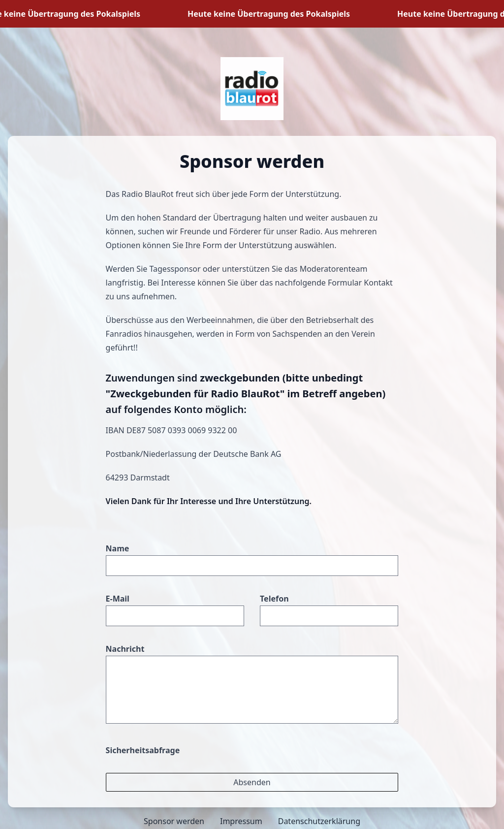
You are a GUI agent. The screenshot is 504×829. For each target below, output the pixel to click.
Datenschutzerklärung (319, 821)
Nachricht (125, 649)
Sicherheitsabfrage (143, 750)
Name (118, 548)
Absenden (252, 782)
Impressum (241, 821)
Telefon (274, 599)
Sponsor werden (174, 821)
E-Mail (118, 599)
